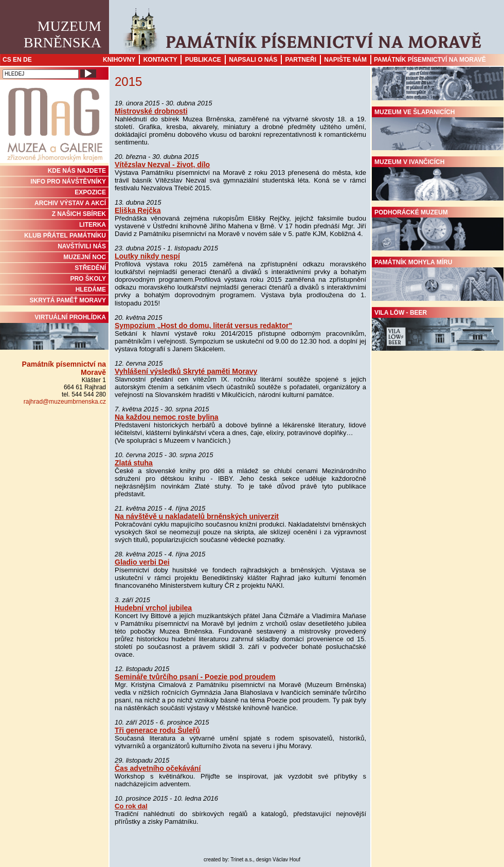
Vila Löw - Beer (438, 330)
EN (17, 60)
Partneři (301, 60)
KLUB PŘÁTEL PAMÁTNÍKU (65, 236)
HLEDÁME (91, 290)
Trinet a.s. (242, 860)
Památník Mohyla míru (438, 280)
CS (7, 60)
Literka (93, 225)
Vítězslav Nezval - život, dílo (162, 165)
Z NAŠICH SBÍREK (79, 214)
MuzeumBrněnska (62, 34)
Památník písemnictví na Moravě (430, 60)
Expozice (90, 192)
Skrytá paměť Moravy (68, 300)
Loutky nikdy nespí (147, 256)
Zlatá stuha (134, 463)
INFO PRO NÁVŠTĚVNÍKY (68, 182)
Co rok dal (131, 806)
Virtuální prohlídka (54, 332)
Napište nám (345, 60)
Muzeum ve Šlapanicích (438, 130)
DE (28, 60)
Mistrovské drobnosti (151, 111)
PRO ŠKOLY (88, 279)
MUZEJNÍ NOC (85, 257)
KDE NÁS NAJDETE (77, 171)
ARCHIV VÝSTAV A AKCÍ (70, 203)
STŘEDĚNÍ (90, 268)
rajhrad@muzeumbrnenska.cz (65, 402)
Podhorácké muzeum (438, 230)
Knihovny (119, 60)
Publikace (203, 60)
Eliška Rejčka (138, 210)
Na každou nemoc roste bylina (167, 417)
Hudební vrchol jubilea (153, 608)
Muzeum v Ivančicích (438, 179)
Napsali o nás (253, 60)
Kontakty (160, 60)
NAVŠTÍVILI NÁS (82, 246)
